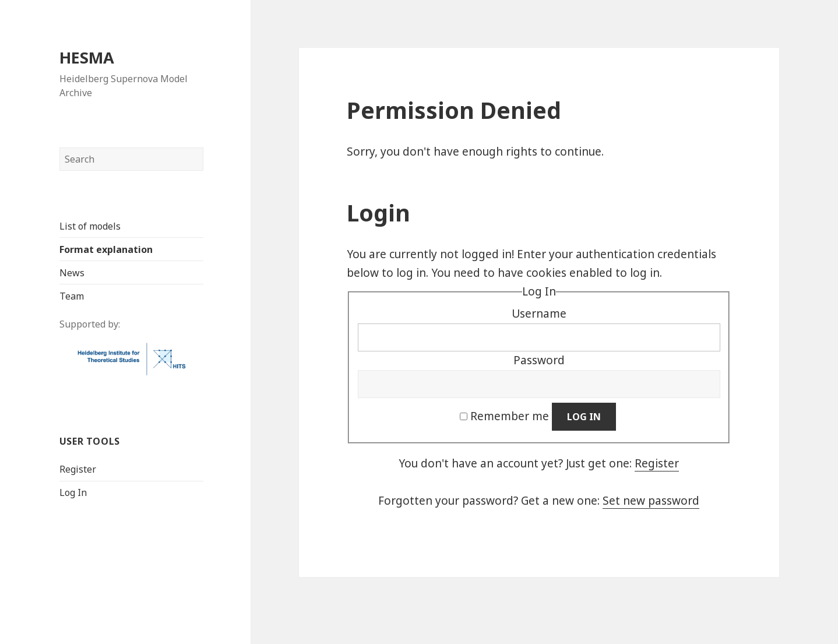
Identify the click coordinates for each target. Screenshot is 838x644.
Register (77, 469)
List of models (89, 226)
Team (71, 295)
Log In (73, 492)
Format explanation (105, 249)
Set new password (651, 501)
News (71, 272)
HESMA (86, 57)
